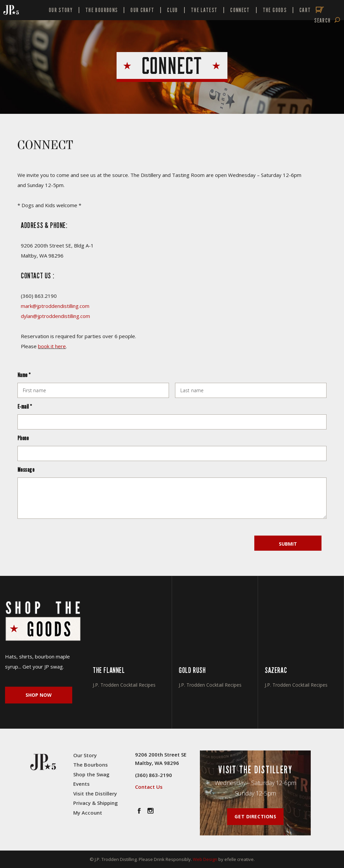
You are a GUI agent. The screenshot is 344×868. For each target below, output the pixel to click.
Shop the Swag (91, 774)
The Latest (204, 10)
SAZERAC (276, 670)
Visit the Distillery (95, 793)
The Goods (275, 10)
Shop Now (39, 695)
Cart (305, 10)
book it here (52, 346)
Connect (240, 10)
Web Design (205, 859)
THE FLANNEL (109, 670)
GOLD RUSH (192, 670)
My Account (88, 813)
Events (81, 784)
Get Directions (255, 816)
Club (172, 10)
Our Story (61, 10)
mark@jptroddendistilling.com (55, 306)
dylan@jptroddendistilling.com (55, 316)
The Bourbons (101, 10)
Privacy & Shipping (96, 803)
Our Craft (142, 10)
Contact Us (149, 787)
